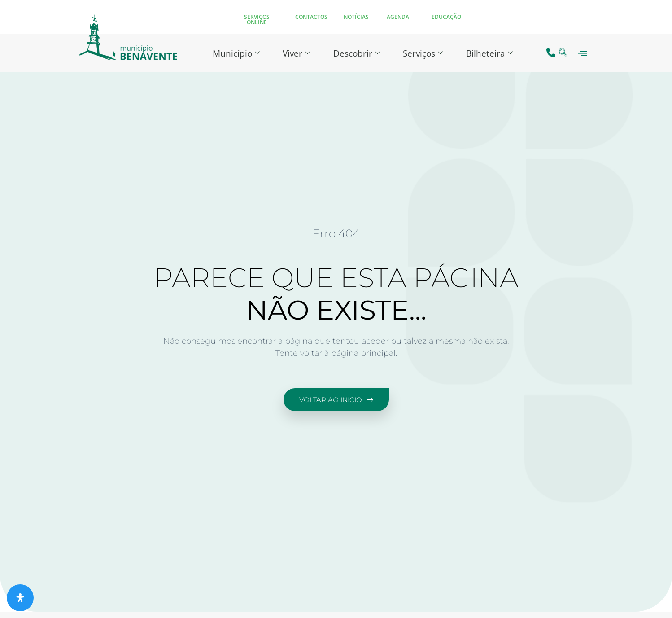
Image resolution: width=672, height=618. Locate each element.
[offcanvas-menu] (582, 53)
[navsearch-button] (563, 53)
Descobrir (357, 53)
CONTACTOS (311, 17)
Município (232, 53)
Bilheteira (493, 53)
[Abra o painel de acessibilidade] (20, 598)
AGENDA (398, 17)
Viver (295, 53)
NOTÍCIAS (356, 17)
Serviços (425, 53)
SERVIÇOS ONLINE (257, 20)
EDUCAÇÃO (446, 17)
